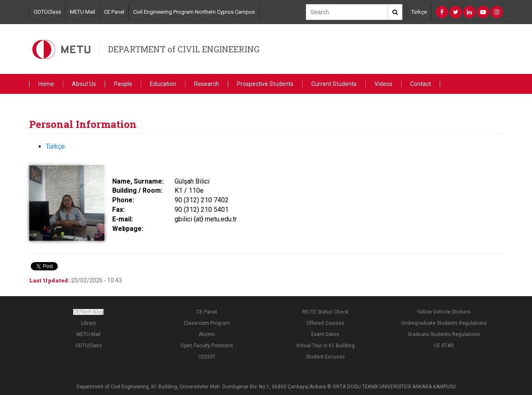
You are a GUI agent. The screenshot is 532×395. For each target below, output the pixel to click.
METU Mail (83, 12)
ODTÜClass (47, 12)
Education (163, 84)
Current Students (334, 84)
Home (46, 84)
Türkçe (419, 12)
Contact (421, 84)
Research (207, 84)
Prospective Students (265, 84)
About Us (84, 84)
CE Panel (114, 12)
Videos (383, 84)
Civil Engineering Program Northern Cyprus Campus (194, 12)
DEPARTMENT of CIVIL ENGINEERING (184, 49)
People (123, 84)
